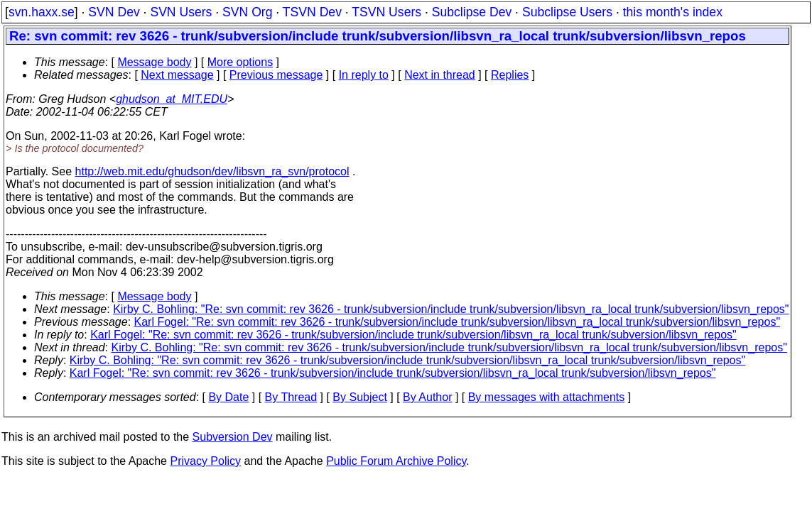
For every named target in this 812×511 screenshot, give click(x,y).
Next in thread (440, 75)
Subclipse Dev (472, 12)
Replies (510, 75)
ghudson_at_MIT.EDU (172, 99)
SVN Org (247, 12)
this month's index (673, 12)
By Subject (359, 397)
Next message (177, 75)
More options (240, 62)
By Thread (291, 397)
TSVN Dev (312, 12)
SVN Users (181, 12)
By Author (427, 397)
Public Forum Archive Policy (396, 461)
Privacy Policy (205, 461)
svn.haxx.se (42, 12)
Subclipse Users (567, 12)
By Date (228, 397)
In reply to (364, 75)
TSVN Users (386, 12)
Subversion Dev (233, 437)
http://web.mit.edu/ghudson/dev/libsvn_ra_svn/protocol (212, 171)
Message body (154, 62)
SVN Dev (114, 12)
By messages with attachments (547, 397)
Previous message (276, 75)
